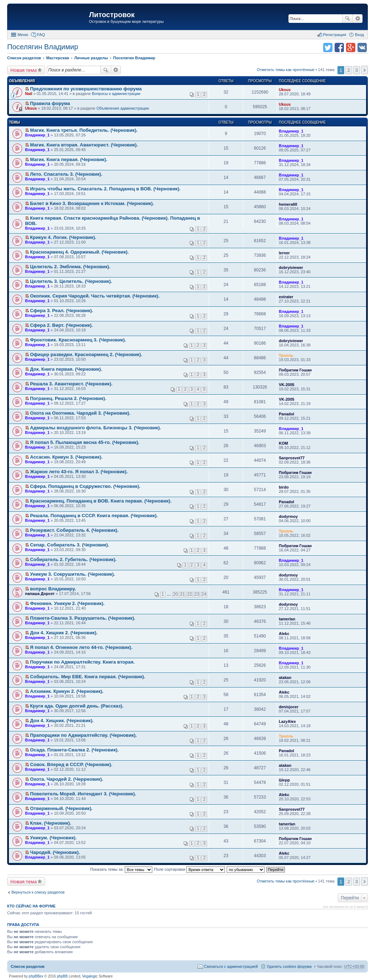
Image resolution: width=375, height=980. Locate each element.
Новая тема (24, 70)
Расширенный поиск (358, 19)
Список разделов (28, 966)
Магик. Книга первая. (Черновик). (69, 159)
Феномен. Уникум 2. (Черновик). (67, 603)
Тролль (286, 355)
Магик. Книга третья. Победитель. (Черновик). (84, 130)
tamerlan (287, 619)
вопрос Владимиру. (53, 589)
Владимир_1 (37, 135)
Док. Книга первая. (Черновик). (66, 369)
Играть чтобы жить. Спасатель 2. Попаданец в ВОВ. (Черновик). (105, 189)
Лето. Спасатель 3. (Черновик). (66, 174)
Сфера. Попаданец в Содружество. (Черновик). (85, 486)
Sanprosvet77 (292, 458)
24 (204, 594)
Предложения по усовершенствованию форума (86, 89)
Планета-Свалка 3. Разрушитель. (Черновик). (83, 618)
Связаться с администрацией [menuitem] (231, 966)
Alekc (284, 634)
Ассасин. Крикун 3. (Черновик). (66, 457)
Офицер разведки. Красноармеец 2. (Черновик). (86, 354)
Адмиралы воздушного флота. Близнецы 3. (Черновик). (95, 428)
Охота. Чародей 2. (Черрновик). (67, 779)
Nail (29, 94)
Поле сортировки (189, 869)
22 (190, 594)
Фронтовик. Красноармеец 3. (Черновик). (78, 340)
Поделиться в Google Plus (351, 47)
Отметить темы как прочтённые (286, 70)
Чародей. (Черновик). (55, 852)
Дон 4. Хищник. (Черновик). (62, 721)
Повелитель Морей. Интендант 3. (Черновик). (83, 794)
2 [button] (349, 70)
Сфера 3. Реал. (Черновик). (62, 311)
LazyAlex (287, 721)
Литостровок (112, 15)
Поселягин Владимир (43, 47)
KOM (283, 443)
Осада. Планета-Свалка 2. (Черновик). (74, 750)
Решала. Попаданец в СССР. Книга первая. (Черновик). (94, 516)
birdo (284, 487)
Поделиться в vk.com (362, 47)
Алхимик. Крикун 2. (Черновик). (67, 691)
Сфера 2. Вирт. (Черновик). (61, 325)
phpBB (62, 976)
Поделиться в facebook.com (339, 47)
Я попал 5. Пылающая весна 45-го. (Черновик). (85, 442)
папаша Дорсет (40, 594)
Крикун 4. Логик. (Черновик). (63, 237)
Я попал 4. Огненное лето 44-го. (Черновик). (81, 647)
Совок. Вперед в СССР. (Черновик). (71, 764)
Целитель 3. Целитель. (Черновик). (71, 281)
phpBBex (36, 976)
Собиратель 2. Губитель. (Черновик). (73, 559)
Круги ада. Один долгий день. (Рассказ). (77, 706)
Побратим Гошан (295, 370)
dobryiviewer (291, 267)
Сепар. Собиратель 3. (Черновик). (70, 545)
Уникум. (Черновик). (53, 838)
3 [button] (357, 70)
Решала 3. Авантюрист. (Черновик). (71, 384)
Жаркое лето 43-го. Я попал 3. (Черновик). (79, 472)
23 (197, 594)
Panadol (287, 414)
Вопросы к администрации (116, 94)
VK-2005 (287, 385)
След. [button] (364, 70)
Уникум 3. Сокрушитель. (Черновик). (73, 574)
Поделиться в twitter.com (328, 47)
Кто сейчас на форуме (31, 906)
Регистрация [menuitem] (335, 35)
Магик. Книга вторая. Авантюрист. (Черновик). (84, 145)
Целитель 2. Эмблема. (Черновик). (70, 267)
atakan (285, 677)
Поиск (347, 19)
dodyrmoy (288, 516)
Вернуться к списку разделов (38, 892)
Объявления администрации (123, 108)
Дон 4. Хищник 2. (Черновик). (64, 633)
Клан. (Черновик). (51, 823)
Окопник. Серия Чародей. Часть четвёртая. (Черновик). (95, 296)
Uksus (285, 90)
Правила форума (50, 103)
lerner (284, 253)
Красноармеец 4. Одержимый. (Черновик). (79, 252)
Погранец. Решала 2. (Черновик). (68, 398)
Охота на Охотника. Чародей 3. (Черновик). (80, 413)
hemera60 (288, 204)
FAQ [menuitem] (41, 35)
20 (175, 594)
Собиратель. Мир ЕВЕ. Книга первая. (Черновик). (88, 677)
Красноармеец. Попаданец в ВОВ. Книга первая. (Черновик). (101, 501)
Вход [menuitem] (359, 35)
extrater (286, 297)
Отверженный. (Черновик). (61, 808)
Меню (23, 35)
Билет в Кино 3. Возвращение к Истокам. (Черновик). (92, 203)
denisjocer (289, 707)
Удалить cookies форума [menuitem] (289, 966)
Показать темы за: (121, 869)
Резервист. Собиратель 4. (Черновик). (74, 530)
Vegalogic (90, 976)
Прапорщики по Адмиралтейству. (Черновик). (83, 735)
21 (182, 594)
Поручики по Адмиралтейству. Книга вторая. (82, 662)
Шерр (284, 780)
